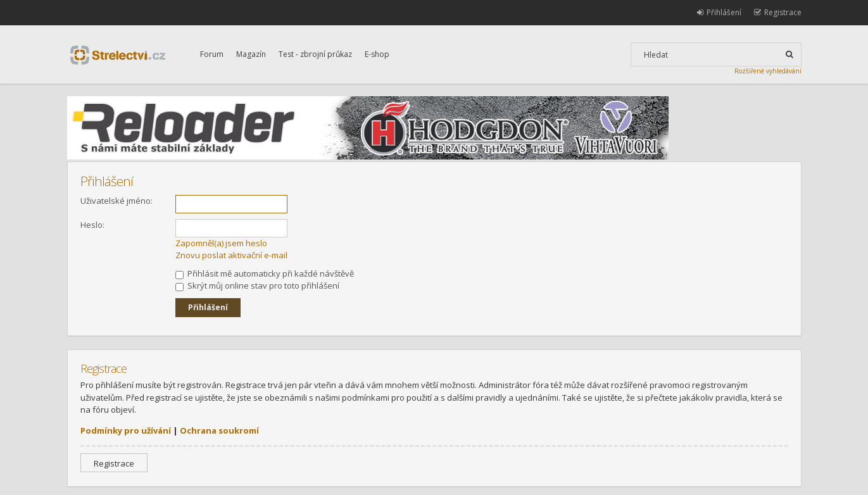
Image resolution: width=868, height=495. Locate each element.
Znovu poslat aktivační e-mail (231, 255)
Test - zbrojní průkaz (315, 54)
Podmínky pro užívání (126, 430)
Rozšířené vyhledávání (768, 71)
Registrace (114, 463)
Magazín (251, 54)
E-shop (377, 54)
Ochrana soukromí (219, 430)
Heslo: (92, 225)
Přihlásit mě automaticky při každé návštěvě (265, 273)
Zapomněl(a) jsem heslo (221, 243)
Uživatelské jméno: (116, 201)
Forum (212, 54)
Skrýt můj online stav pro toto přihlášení (257, 285)
